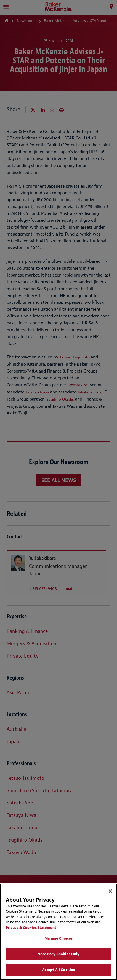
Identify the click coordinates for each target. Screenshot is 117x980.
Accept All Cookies (59, 970)
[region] (59, 932)
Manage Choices (59, 938)
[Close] (110, 891)
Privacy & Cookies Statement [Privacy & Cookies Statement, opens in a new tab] (31, 928)
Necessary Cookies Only (59, 954)
